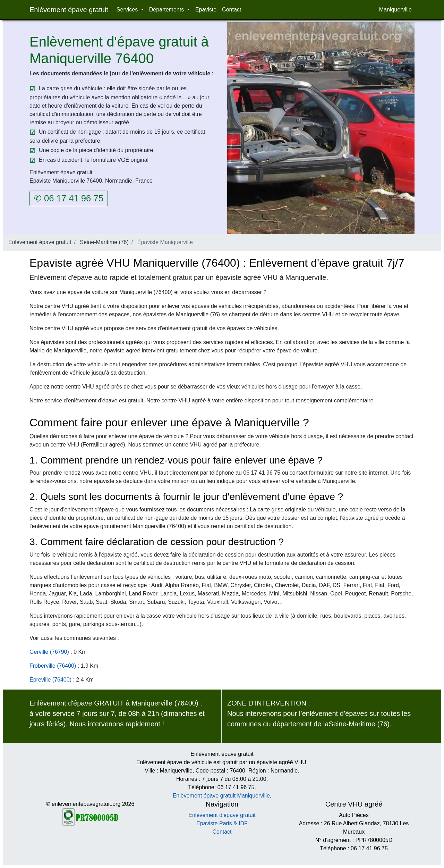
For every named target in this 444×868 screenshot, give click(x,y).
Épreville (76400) (50, 680)
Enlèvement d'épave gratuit (222, 815)
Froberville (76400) (53, 666)
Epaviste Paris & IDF (222, 823)
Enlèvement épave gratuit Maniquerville (221, 796)
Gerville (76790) (49, 652)
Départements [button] (167, 10)
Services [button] (128, 10)
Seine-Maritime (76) (104, 242)
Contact (232, 10)
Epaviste (206, 10)
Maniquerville (395, 10)
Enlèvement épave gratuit (69, 10)
